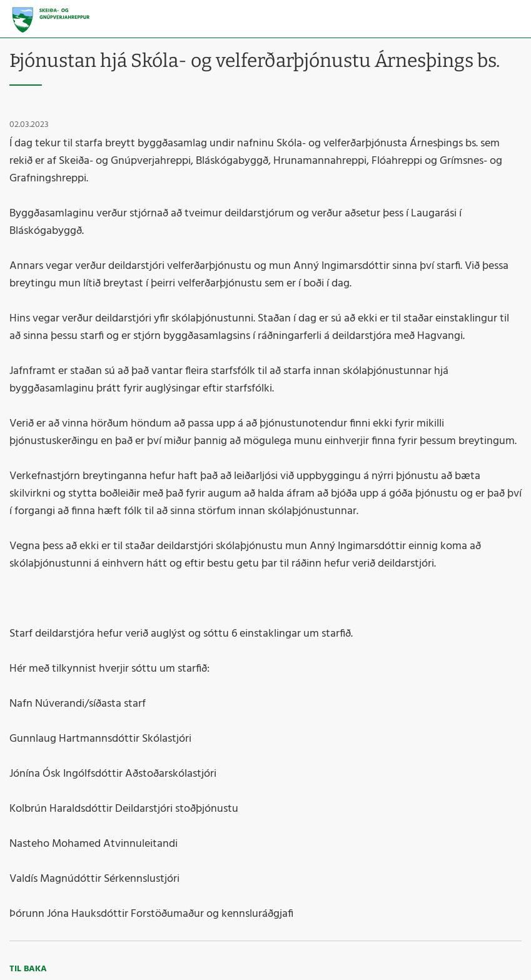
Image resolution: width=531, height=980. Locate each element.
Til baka (28, 969)
